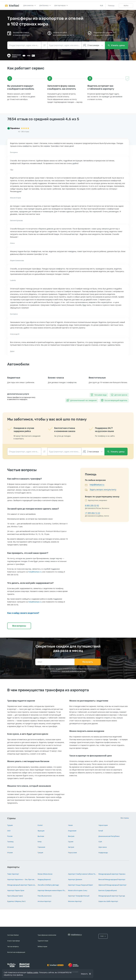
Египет (40, 825)
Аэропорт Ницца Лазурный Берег (81, 885)
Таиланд (10, 842)
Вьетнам (41, 836)
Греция (40, 853)
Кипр (40, 842)
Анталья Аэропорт (44, 901)
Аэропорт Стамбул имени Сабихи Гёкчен (82, 874)
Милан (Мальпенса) (45, 874)
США (100, 842)
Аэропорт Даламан (75, 879)
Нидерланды (103, 853)
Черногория (103, 825)
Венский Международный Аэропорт (112, 879)
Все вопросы (19, 626)
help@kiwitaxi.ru (35, 572)
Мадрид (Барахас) (44, 879)
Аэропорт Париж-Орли (16, 890)
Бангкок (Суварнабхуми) (108, 890)
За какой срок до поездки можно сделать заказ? (33, 509)
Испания (10, 847)
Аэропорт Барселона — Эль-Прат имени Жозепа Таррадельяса (22, 879)
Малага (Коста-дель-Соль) (78, 890)
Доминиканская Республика (109, 836)
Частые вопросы (13, 946)
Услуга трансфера (14, 941)
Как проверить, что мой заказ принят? (28, 553)
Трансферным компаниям (47, 935)
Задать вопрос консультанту (103, 490)
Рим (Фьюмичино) (45, 896)
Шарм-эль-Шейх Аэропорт (108, 901)
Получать (88, 662)
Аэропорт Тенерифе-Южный (79, 896)
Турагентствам (43, 941)
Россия (10, 836)
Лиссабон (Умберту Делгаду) (48, 885)
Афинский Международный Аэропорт (112, 885)
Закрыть (84, 974)
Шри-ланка (103, 847)
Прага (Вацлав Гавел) (15, 896)
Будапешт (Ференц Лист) (16, 901)
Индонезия (72, 831)
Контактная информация (16, 952)
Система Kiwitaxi (13, 935)
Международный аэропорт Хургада (112, 896)
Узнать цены (116, 45)
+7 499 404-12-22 (92, 513)
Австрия (71, 847)
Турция (10, 825)
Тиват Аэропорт (13, 874)
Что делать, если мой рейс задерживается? (30, 583)
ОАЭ (9, 831)
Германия (41, 847)
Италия (10, 853)
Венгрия (71, 836)
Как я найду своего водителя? (23, 613)
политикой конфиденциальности (73, 671)
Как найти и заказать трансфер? (24, 479)
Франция (41, 831)
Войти (126, 5)
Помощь (111, 5)
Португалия (72, 853)
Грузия (71, 842)
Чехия (70, 825)
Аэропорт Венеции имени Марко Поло (52, 890)
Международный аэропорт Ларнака (112, 874)
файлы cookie (33, 972)
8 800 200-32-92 (92, 506)
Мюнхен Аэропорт (75, 901)
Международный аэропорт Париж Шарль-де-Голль (22, 885)
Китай (101, 831)
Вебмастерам (42, 946)
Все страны (125, 818)
